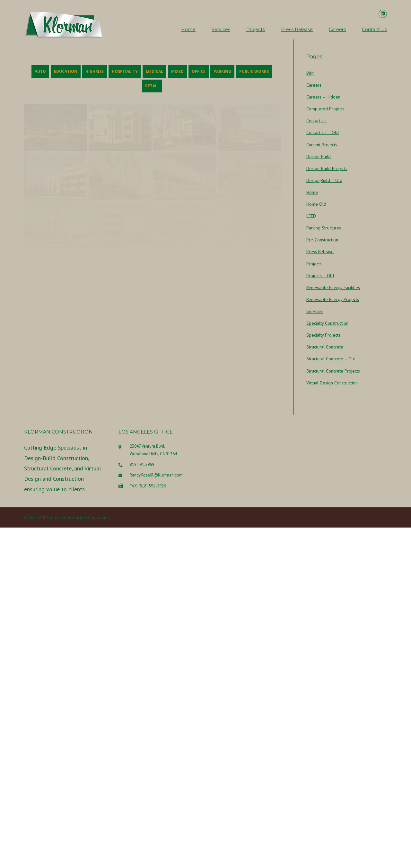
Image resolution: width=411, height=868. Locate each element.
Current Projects (322, 145)
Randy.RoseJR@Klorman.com (156, 720)
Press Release (297, 30)
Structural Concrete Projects (333, 371)
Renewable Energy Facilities (333, 288)
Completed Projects (325, 109)
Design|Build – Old (324, 180)
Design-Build (319, 157)
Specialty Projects (323, 335)
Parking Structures (324, 228)
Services (221, 30)
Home (188, 30)
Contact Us (374, 30)
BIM (310, 73)
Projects (256, 30)
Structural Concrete (325, 347)
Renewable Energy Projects (333, 299)
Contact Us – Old (323, 133)
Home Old (316, 204)
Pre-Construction (322, 240)
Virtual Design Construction (332, 383)
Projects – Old (320, 276)
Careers (337, 30)
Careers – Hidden (323, 97)
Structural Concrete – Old (331, 359)
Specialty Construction (327, 323)
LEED (311, 216)
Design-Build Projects (327, 168)
